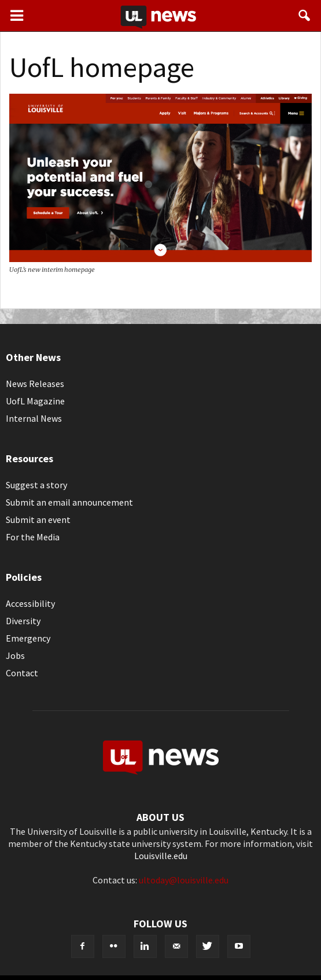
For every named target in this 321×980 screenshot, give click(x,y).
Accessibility (30, 603)
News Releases (35, 384)
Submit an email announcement (69, 502)
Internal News (34, 418)
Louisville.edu (161, 856)
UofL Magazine (35, 401)
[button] (305, 16)
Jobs (15, 655)
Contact (22, 673)
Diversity (23, 621)
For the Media (33, 537)
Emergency (28, 638)
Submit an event (38, 520)
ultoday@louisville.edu (184, 880)
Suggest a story (36, 485)
